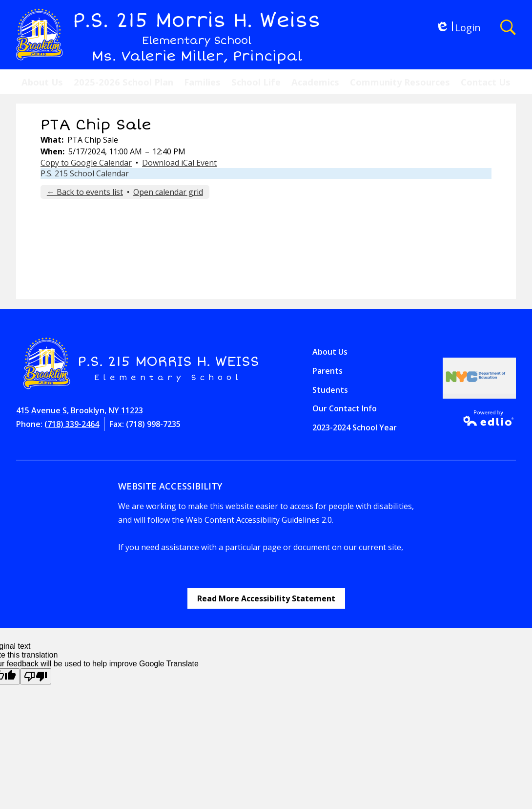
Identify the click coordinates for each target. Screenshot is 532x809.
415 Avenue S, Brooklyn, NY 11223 (80, 410)
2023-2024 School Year (355, 427)
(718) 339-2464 (72, 424)
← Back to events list (85, 192)
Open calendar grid (168, 192)
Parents (327, 371)
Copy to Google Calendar (86, 163)
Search (508, 27)
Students (330, 390)
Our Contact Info (345, 408)
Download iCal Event (179, 163)
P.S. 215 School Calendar (85, 173)
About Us (330, 352)
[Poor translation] (36, 676)
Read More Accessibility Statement (266, 598)
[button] (42, 82)
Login (458, 28)
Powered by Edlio (485, 418)
